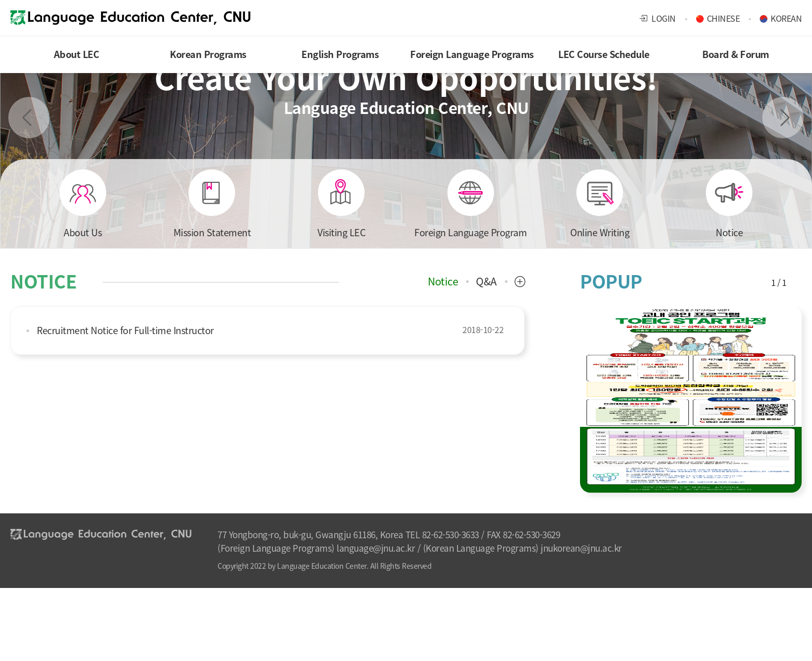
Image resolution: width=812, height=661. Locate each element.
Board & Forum (736, 54)
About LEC (77, 54)
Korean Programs (208, 54)
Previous (29, 118)
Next (783, 118)
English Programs (340, 54)
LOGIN (657, 18)
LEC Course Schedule (604, 54)
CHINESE (723, 18)
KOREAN (786, 18)
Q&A (486, 281)
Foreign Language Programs (472, 54)
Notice (443, 281)
